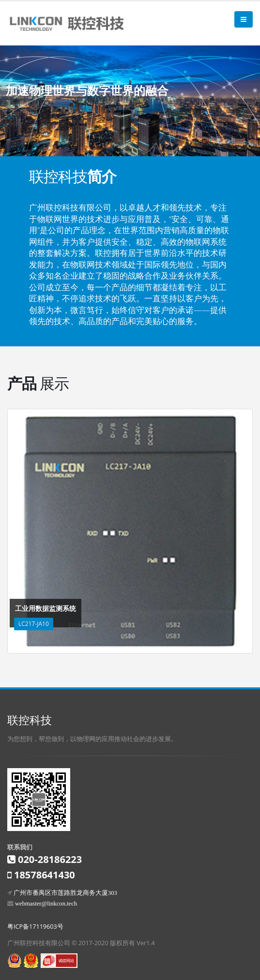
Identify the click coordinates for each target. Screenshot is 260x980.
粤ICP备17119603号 (35, 927)
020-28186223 (50, 859)
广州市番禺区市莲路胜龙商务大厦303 (65, 893)
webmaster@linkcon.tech (46, 903)
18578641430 (45, 875)
